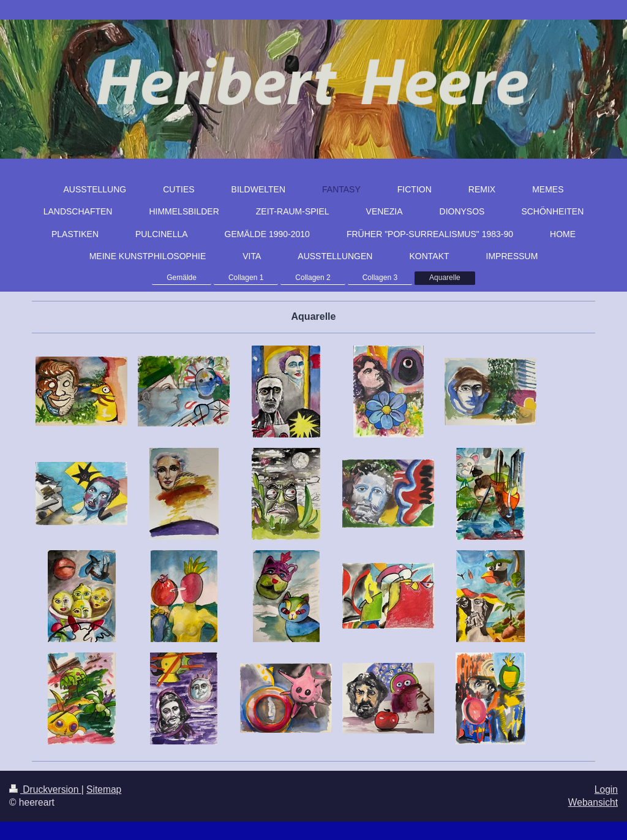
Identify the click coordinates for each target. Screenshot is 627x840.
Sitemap (104, 789)
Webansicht (593, 802)
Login (606, 789)
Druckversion (45, 789)
